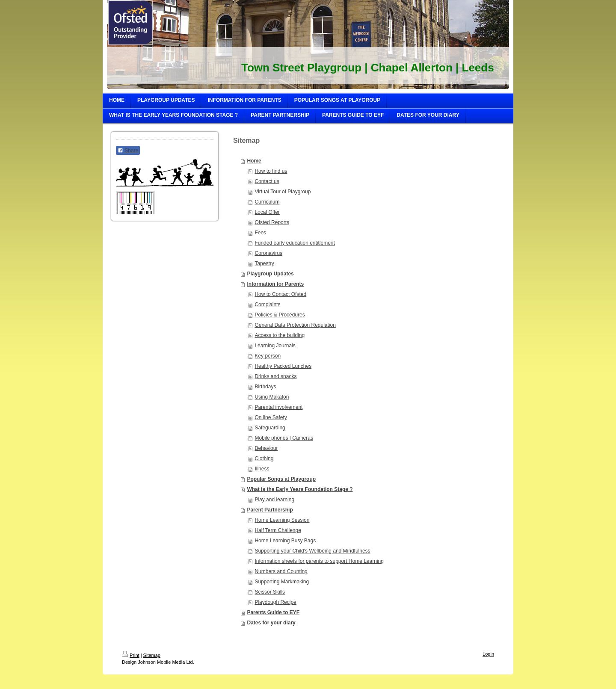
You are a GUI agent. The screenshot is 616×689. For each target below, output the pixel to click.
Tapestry (264, 263)
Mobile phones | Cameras (284, 438)
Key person (268, 356)
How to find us (271, 171)
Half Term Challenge (278, 530)
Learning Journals (275, 346)
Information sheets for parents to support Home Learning (319, 561)
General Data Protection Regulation (295, 325)
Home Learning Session (282, 520)
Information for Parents (275, 284)
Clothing (264, 458)
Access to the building (280, 335)
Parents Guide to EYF (273, 612)
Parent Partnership (270, 510)
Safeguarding (270, 428)
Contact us (267, 181)
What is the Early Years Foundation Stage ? (300, 489)
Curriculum (267, 202)
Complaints (267, 305)
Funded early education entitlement (295, 243)
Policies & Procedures (280, 315)
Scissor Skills (270, 592)
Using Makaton (272, 397)
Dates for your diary (271, 623)
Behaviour (266, 448)
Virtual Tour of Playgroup (283, 192)
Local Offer (267, 212)
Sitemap (152, 655)
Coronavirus (268, 253)
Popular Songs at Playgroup (281, 479)
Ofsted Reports (272, 222)
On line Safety (271, 417)
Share (128, 151)
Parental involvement (278, 407)
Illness (262, 469)
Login (488, 654)
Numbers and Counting (281, 571)
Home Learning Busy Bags (285, 541)
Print (131, 655)
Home (254, 161)
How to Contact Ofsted (280, 294)
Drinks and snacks (275, 376)
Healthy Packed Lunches (283, 366)
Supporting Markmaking (282, 582)
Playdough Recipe (275, 602)
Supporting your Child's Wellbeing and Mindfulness (312, 551)
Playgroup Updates (270, 274)
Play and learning (274, 500)
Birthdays (265, 387)
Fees (260, 233)
